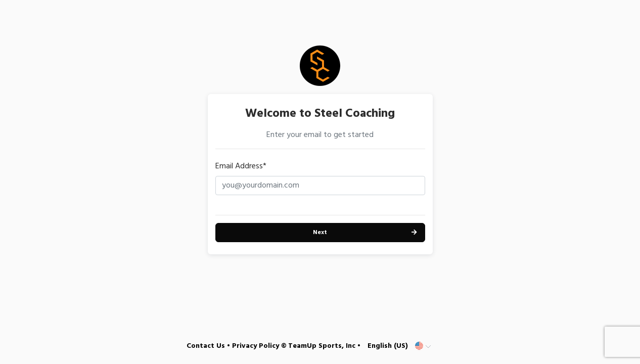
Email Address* (241, 166)
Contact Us (206, 346)
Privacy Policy (256, 346)
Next (320, 233)
